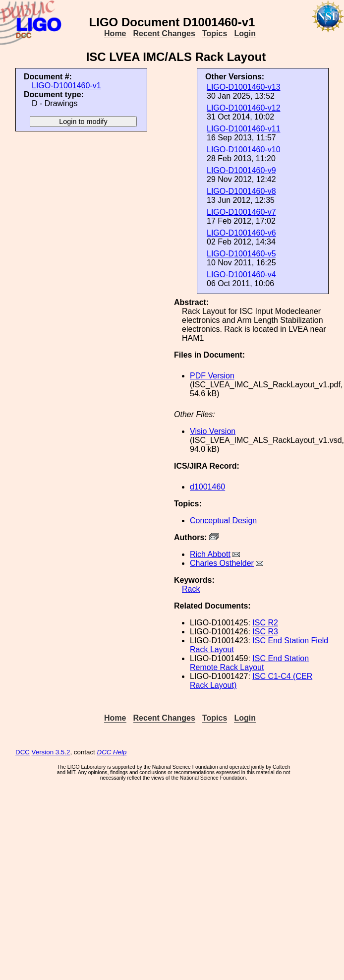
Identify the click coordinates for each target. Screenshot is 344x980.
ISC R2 (265, 623)
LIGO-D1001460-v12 (244, 108)
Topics (215, 33)
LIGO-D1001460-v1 (66, 86)
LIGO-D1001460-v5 (241, 254)
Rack (191, 589)
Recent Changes (164, 33)
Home (115, 33)
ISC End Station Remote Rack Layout (249, 663)
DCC (23, 752)
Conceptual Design (223, 521)
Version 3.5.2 (51, 752)
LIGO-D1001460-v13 (244, 87)
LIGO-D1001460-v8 (241, 191)
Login (245, 33)
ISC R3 (265, 632)
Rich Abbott (210, 554)
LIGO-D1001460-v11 (244, 129)
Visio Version (213, 431)
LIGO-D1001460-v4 (241, 275)
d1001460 (207, 487)
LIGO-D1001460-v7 (241, 212)
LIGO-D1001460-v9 (241, 170)
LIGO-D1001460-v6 (241, 233)
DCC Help (112, 752)
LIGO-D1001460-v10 (244, 150)
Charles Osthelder (222, 563)
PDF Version (212, 376)
